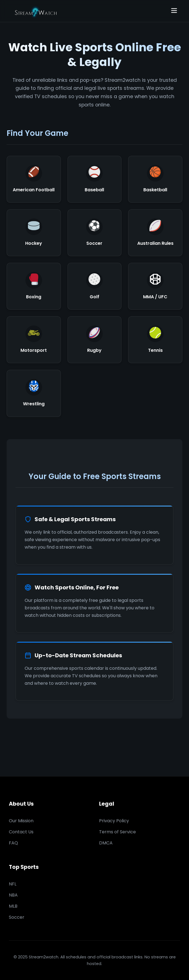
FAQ (13, 843)
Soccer (17, 917)
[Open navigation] (174, 11)
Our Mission (21, 821)
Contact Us (21, 832)
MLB (13, 906)
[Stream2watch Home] (37, 11)
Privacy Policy (114, 821)
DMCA (106, 843)
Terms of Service (117, 832)
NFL (13, 884)
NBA (13, 895)
